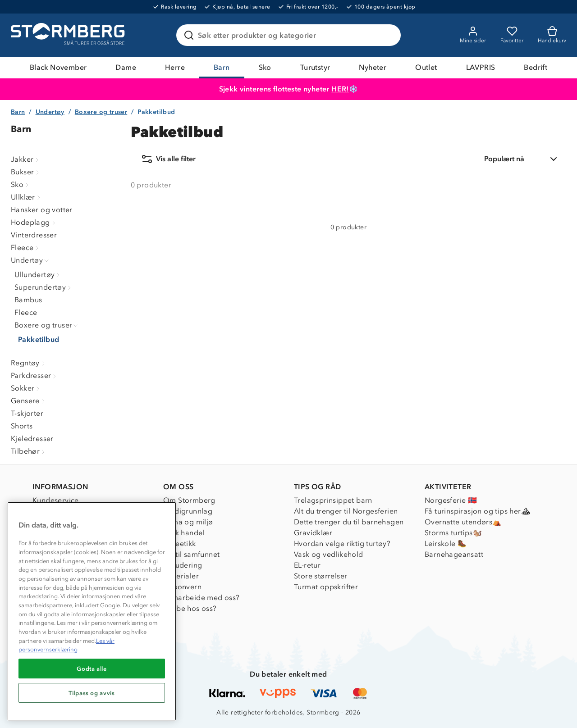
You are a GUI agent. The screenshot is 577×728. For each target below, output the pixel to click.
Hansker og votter (42, 210)
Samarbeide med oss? (201, 598)
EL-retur (307, 565)
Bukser (26, 172)
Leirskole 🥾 (446, 544)
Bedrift (536, 67)
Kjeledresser (32, 439)
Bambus (28, 300)
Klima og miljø (188, 522)
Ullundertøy (38, 275)
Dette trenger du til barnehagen (349, 522)
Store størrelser (321, 576)
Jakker (26, 159)
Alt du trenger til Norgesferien (346, 511)
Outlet (426, 67)
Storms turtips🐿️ (453, 533)
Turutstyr (315, 67)
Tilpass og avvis (92, 693)
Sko (265, 67)
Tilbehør (29, 451)
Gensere (29, 401)
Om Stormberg (189, 500)
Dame (126, 67)
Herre (175, 67)
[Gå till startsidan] (69, 35)
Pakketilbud (39, 339)
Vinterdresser (34, 235)
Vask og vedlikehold (329, 554)
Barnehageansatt (454, 554)
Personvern (182, 587)
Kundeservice (56, 500)
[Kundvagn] (552, 35)
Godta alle (92, 669)
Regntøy (29, 363)
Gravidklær (313, 533)
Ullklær (27, 197)
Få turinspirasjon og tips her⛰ (477, 511)
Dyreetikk (180, 544)
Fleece (26, 248)
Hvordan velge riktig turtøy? (342, 544)
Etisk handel (184, 533)
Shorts (22, 426)
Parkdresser (34, 375)
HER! (340, 89)
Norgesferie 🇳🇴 (451, 500)
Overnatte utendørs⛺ (463, 522)
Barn (222, 67)
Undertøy (50, 112)
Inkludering (183, 565)
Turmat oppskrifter (326, 587)
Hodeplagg (34, 222)
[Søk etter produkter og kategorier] (290, 35)
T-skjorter (27, 413)
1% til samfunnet (191, 554)
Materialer (181, 576)
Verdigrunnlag (188, 511)
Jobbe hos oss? (190, 608)
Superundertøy (44, 287)
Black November (58, 67)
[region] (92, 611)
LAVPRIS (481, 67)
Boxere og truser (101, 112)
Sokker (26, 388)
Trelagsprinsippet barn (333, 500)
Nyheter (373, 67)
